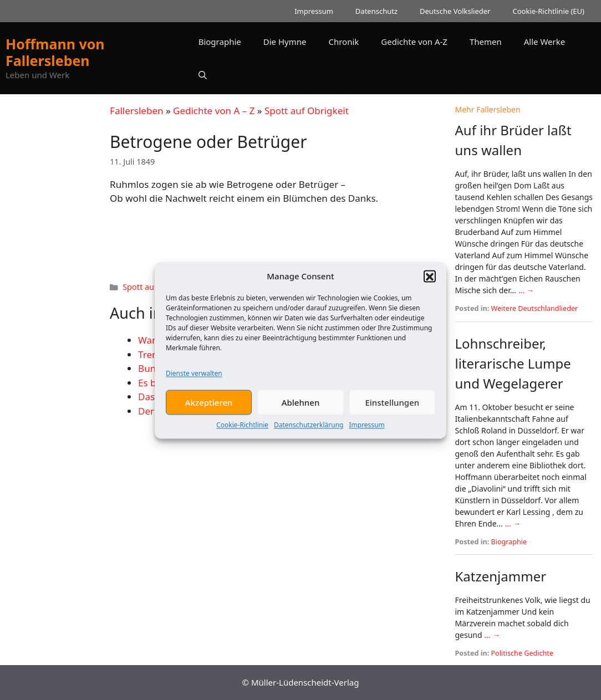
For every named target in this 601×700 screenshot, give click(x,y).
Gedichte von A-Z (414, 42)
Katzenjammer (500, 576)
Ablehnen (301, 410)
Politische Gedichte (523, 653)
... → (526, 290)
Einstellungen (392, 410)
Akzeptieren (209, 410)
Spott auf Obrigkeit (307, 111)
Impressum (366, 432)
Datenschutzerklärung (309, 432)
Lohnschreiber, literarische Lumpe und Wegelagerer (513, 363)
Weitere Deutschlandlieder (535, 308)
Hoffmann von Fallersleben (55, 52)
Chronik (343, 42)
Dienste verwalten (194, 380)
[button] (430, 283)
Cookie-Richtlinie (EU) (548, 11)
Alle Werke (544, 42)
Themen (486, 42)
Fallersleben (136, 111)
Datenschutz (376, 11)
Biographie (220, 42)
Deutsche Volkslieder (455, 11)
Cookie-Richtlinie (242, 432)
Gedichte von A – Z (214, 111)
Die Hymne (285, 42)
